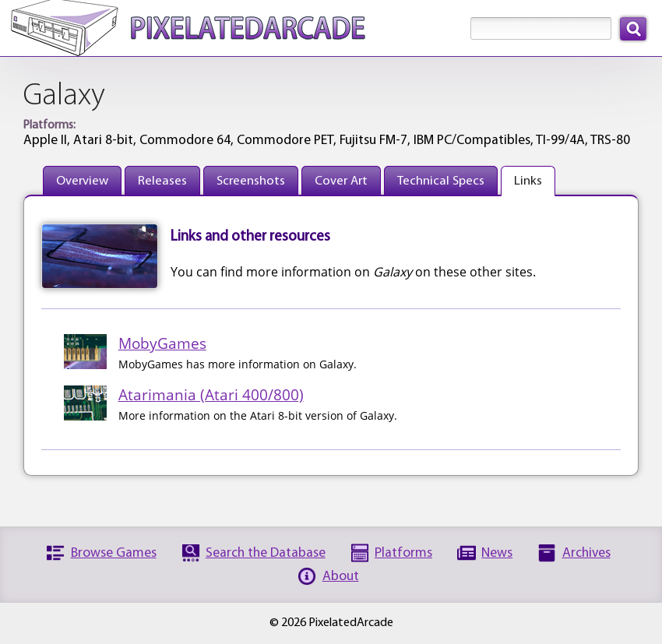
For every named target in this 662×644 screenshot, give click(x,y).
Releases (162, 181)
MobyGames (162, 343)
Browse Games (114, 553)
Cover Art (341, 181)
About (341, 577)
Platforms (403, 553)
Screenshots (251, 181)
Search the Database (266, 553)
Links (528, 181)
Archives (586, 553)
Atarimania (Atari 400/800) (211, 394)
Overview (82, 181)
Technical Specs (441, 181)
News (497, 553)
